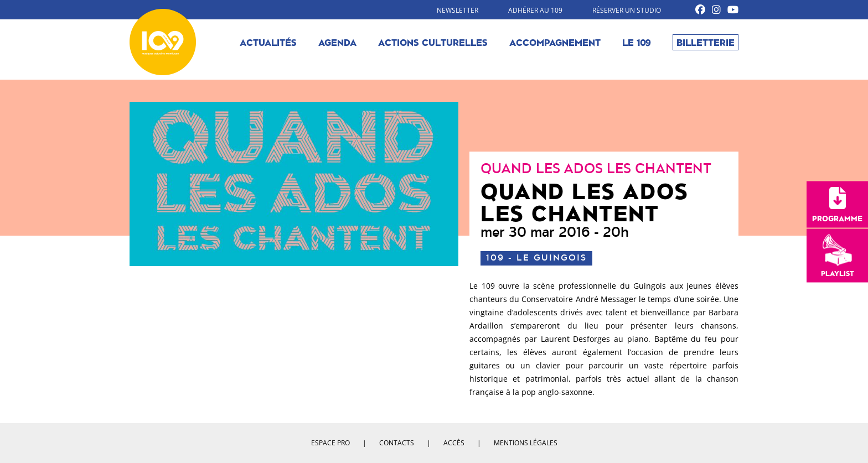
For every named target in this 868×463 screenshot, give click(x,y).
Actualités (268, 42)
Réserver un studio (627, 10)
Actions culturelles (433, 42)
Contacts (397, 443)
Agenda (337, 42)
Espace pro (330, 443)
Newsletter (458, 10)
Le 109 (637, 42)
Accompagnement (555, 42)
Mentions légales (526, 443)
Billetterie (706, 42)
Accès (454, 443)
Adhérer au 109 (535, 10)
